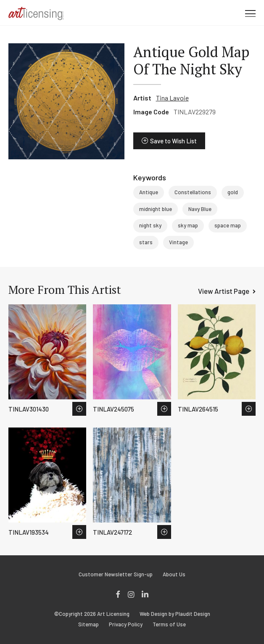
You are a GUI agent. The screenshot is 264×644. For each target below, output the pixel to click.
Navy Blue (200, 209)
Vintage (178, 242)
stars (146, 242)
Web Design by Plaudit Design (175, 614)
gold (233, 192)
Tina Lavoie (172, 98)
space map (228, 225)
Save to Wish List (173, 141)
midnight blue (156, 209)
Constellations (193, 192)
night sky (150, 225)
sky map (188, 225)
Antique (149, 192)
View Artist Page (224, 291)
